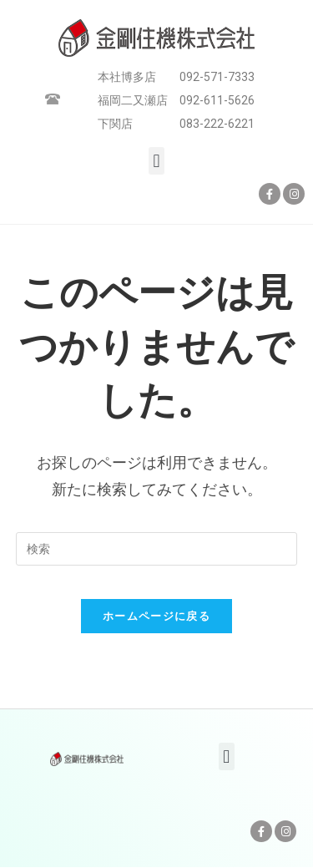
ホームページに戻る (156, 616)
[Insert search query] (157, 549)
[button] (156, 161)
